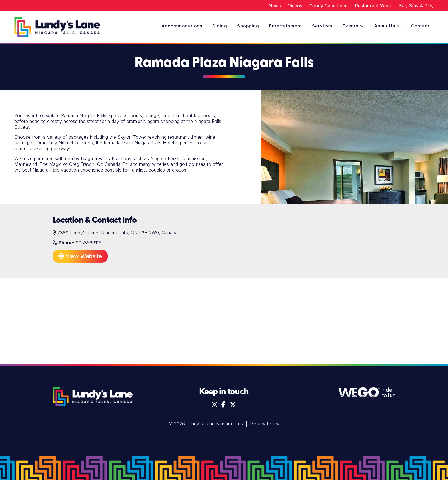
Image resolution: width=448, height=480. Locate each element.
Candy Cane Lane (329, 6)
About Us (388, 26)
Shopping (248, 26)
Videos (295, 6)
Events (353, 26)
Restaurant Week (373, 6)
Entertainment (286, 26)
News (275, 6)
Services (322, 26)
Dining (220, 26)
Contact (420, 26)
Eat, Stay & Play (416, 6)
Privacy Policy (265, 424)
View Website (80, 256)
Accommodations (182, 26)
